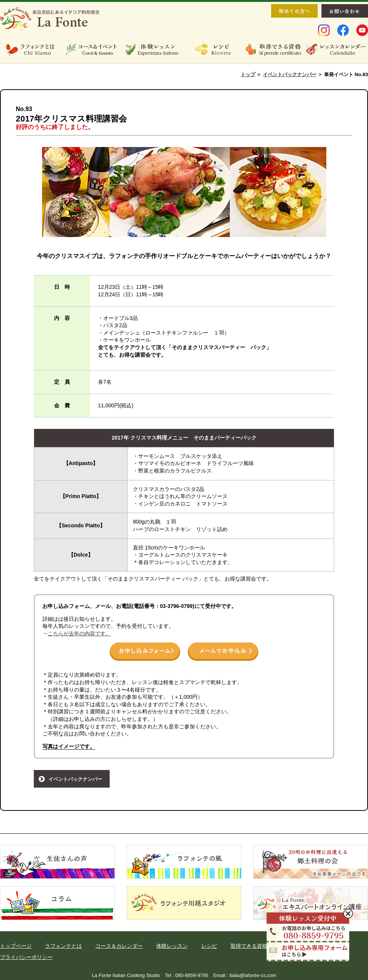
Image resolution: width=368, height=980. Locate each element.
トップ (248, 74)
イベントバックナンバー (290, 74)
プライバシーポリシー (26, 957)
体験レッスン (172, 946)
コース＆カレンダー (119, 946)
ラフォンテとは (63, 946)
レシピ (209, 946)
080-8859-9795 (192, 975)
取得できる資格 (249, 946)
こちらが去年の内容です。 (79, 633)
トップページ (16, 946)
